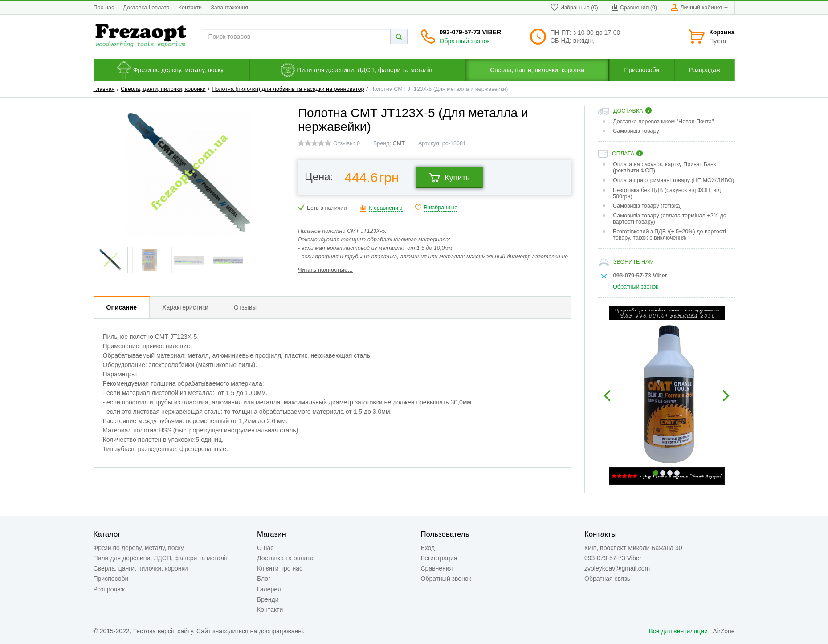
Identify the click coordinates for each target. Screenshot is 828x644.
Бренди (268, 599)
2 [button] (663, 473)
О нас (265, 548)
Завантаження (229, 8)
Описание (122, 307)
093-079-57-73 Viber (471, 32)
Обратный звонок (465, 41)
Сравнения (437, 568)
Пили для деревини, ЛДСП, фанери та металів (161, 558)
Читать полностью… (325, 270)
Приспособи (111, 579)
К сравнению (385, 208)
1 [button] (656, 473)
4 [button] (677, 473)
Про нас (104, 8)
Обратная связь (607, 579)
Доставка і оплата (146, 8)
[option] (667, 395)
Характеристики (185, 307)
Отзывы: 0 (347, 143)
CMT (399, 143)
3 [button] (670, 473)
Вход (428, 548)
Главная (104, 89)
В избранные (441, 208)
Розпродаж (109, 589)
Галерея (269, 589)
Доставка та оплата (285, 558)
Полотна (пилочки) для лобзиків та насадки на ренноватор (288, 89)
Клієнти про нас (280, 568)
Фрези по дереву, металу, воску (139, 548)
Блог (264, 579)
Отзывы (245, 307)
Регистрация (439, 558)
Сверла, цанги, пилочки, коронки (163, 89)
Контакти (190, 8)
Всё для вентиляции (679, 631)
